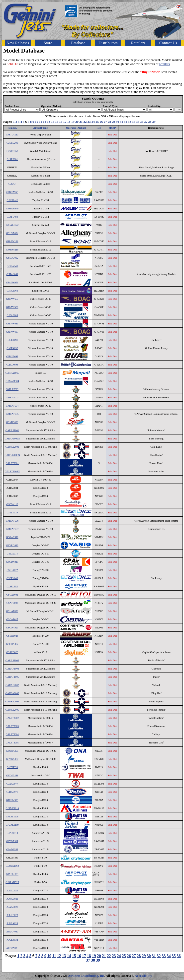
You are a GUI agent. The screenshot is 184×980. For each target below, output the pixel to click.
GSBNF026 (12, 636)
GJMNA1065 (12, 373)
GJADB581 (12, 849)
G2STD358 (12, 151)
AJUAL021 (12, 899)
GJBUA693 (12, 356)
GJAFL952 (12, 586)
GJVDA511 (12, 841)
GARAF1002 (12, 660)
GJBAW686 (12, 324)
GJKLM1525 (12, 882)
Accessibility (143, 976)
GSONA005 (12, 751)
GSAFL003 (12, 603)
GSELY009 (12, 578)
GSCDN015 (12, 562)
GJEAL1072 (12, 225)
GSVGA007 (12, 759)
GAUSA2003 (12, 693)
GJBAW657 (12, 299)
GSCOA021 (12, 628)
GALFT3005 (12, 743)
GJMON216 (12, 250)
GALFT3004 (12, 734)
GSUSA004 (12, 233)
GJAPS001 (12, 159)
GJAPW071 (12, 282)
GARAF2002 (12, 685)
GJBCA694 (12, 365)
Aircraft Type (40, 128)
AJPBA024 (12, 923)
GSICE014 (12, 554)
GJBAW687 (12, 332)
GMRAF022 (12, 389)
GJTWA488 (12, 775)
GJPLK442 (12, 200)
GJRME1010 (12, 808)
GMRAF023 (12, 398)
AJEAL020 (12, 890)
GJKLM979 (12, 800)
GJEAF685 (12, 315)
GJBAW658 (12, 307)
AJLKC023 (12, 915)
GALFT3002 (12, 718)
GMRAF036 (12, 521)
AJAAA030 (12, 932)
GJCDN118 (12, 504)
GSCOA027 (12, 644)
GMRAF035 (12, 414)
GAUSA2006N (12, 455)
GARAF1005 (12, 677)
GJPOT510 (12, 833)
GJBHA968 (12, 192)
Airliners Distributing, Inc (86, 976)
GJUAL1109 (12, 825)
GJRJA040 (12, 266)
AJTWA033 (12, 948)
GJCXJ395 (12, 767)
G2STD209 (12, 143)
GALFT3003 (12, 726)
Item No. (12, 128)
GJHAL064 (12, 274)
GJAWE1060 (12, 866)
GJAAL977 (12, 784)
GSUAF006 (12, 611)
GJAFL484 (12, 217)
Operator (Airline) (76, 128)
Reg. (99, 128)
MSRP (112, 128)
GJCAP (12, 184)
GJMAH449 (12, 209)
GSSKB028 (12, 652)
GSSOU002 (12, 258)
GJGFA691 (12, 340)
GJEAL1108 (12, 817)
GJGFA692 (12, 348)
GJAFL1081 (12, 874)
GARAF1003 (12, 669)
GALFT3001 (12, 463)
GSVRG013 (12, 545)
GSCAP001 (12, 595)
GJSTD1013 (12, 135)
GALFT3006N (12, 471)
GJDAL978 (12, 792)
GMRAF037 (12, 529)
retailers (165, 64)
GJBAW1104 (12, 381)
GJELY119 (12, 513)
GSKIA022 (12, 570)
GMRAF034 (12, 406)
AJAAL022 (12, 907)
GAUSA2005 (12, 710)
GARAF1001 (12, 430)
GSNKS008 (12, 422)
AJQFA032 (12, 940)
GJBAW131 (12, 241)
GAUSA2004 (12, 702)
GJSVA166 (12, 291)
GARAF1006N (12, 439)
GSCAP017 (12, 619)
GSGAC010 (12, 537)
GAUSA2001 (12, 447)
